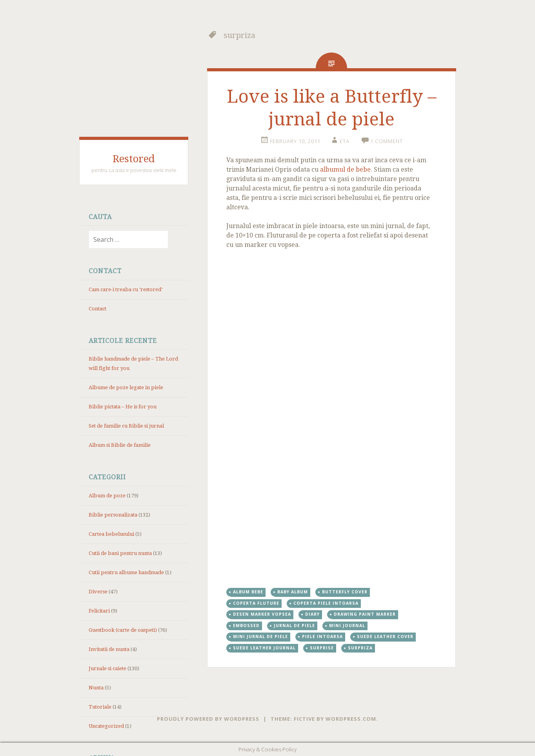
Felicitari (99, 611)
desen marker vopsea (262, 614)
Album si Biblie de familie (120, 445)
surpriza (360, 648)
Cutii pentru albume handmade (126, 572)
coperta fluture (256, 603)
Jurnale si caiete (107, 668)
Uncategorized (106, 726)
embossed (246, 625)
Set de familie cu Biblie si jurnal (126, 426)
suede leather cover (385, 636)
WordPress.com (351, 719)
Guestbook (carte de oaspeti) (123, 630)
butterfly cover (345, 592)
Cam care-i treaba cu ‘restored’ (126, 289)
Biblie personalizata (113, 515)
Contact (97, 309)
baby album (293, 592)
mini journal (347, 625)
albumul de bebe (345, 170)
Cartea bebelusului (111, 534)
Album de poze (107, 496)
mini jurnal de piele (260, 636)
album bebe (248, 592)
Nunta (96, 688)
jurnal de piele (294, 625)
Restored (134, 159)
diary (312, 614)
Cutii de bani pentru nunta (120, 553)
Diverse (98, 592)
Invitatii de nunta (109, 649)
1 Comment (387, 141)
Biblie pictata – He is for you (123, 407)
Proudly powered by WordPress (208, 719)
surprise (322, 648)
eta (345, 141)
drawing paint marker (365, 614)
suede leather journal (264, 648)
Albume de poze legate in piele (126, 387)
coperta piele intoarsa (326, 603)
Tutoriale (100, 707)
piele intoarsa (322, 636)
